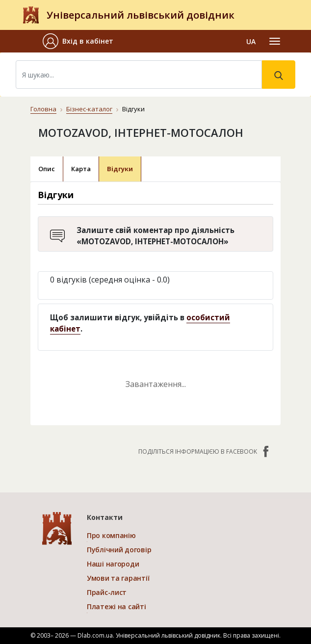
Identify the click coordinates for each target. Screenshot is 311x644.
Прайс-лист (107, 592)
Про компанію (111, 535)
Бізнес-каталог (89, 109)
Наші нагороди (113, 564)
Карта (81, 169)
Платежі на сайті (117, 606)
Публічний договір (119, 550)
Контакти (105, 517)
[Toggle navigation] (275, 41)
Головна (43, 109)
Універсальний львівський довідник (141, 15)
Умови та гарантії (118, 578)
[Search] (139, 75)
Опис (47, 169)
